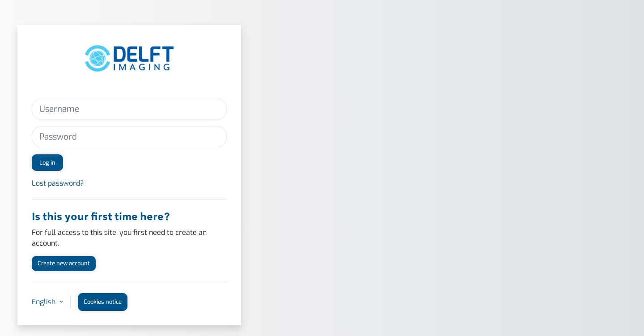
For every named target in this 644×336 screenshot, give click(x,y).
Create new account (64, 263)
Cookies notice (103, 302)
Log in (47, 163)
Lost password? (58, 183)
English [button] (44, 302)
